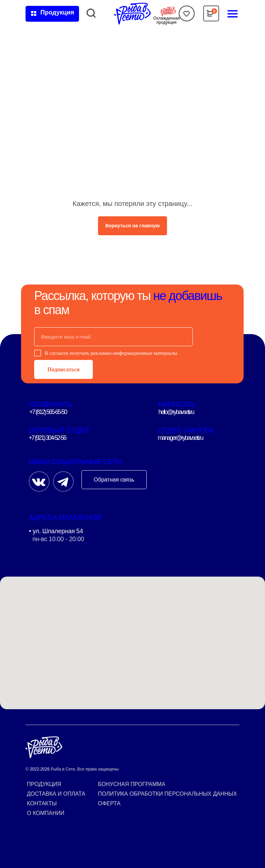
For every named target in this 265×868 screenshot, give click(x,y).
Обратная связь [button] (114, 480)
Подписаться (63, 369)
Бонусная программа (132, 784)
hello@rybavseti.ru (176, 412)
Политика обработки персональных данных (168, 794)
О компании (46, 813)
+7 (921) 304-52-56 (47, 438)
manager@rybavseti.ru (180, 438)
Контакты (42, 803)
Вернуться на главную (132, 226)
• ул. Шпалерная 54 (56, 531)
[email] (114, 337)
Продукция (44, 784)
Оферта (109, 803)
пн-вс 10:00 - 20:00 (58, 539)
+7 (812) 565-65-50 (48, 412)
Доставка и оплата (56, 794)
